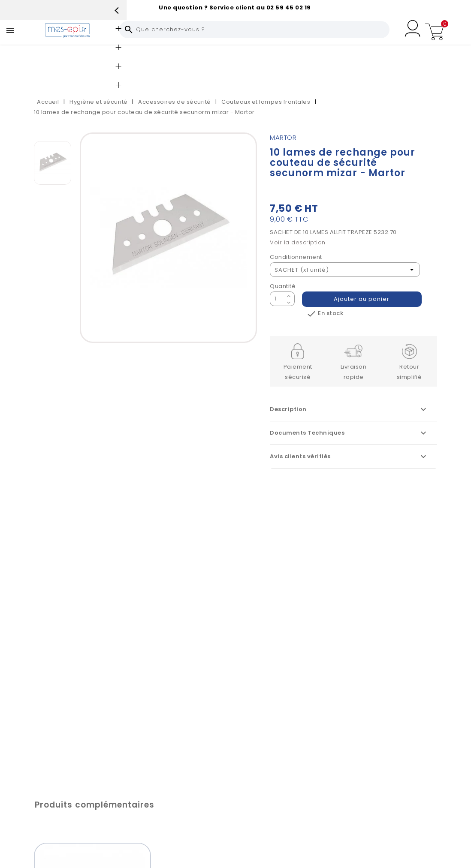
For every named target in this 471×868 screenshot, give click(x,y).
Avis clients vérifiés (349, 457)
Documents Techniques (349, 433)
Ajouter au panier (362, 299)
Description (349, 409)
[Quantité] (277, 299)
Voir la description (298, 242)
